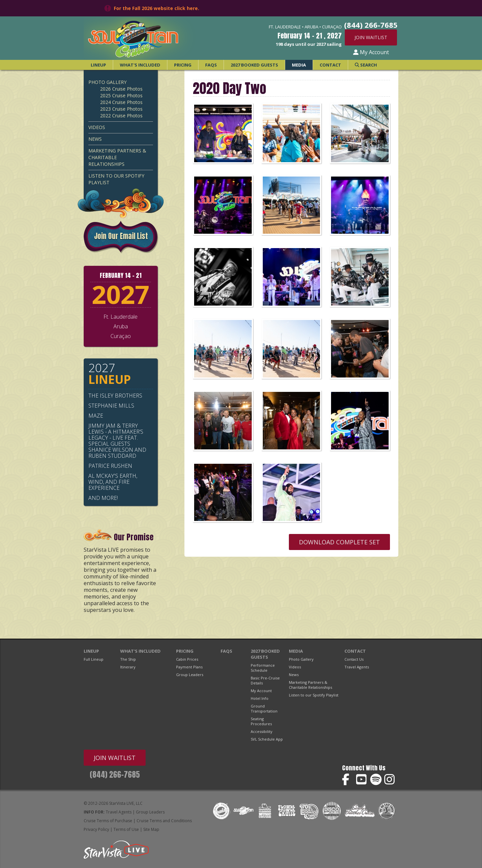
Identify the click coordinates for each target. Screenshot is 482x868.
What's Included (140, 65)
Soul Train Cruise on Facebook (348, 780)
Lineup (98, 65)
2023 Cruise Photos (121, 109)
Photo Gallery (107, 82)
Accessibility (262, 731)
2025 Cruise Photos (121, 95)
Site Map (151, 829)
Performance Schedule (263, 668)
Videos (97, 127)
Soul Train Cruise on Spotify (376, 780)
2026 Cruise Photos (121, 89)
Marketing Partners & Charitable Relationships (117, 157)
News (95, 139)
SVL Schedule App (267, 739)
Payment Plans (189, 667)
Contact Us (354, 659)
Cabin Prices (187, 659)
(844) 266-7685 (115, 775)
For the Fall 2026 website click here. (156, 8)
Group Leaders (190, 675)
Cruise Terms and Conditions (164, 821)
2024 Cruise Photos (121, 102)
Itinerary (128, 667)
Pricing (183, 65)
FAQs (211, 65)
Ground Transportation (264, 709)
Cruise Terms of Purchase (108, 821)
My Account (371, 52)
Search (366, 65)
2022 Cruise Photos (121, 116)
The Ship (128, 659)
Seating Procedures (261, 721)
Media (299, 65)
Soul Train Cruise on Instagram (390, 780)
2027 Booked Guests (254, 65)
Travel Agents (357, 667)
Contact (330, 65)
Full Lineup (94, 659)
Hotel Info (260, 698)
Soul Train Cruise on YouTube (362, 780)
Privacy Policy (96, 829)
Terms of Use (126, 829)
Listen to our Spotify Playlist (116, 179)
